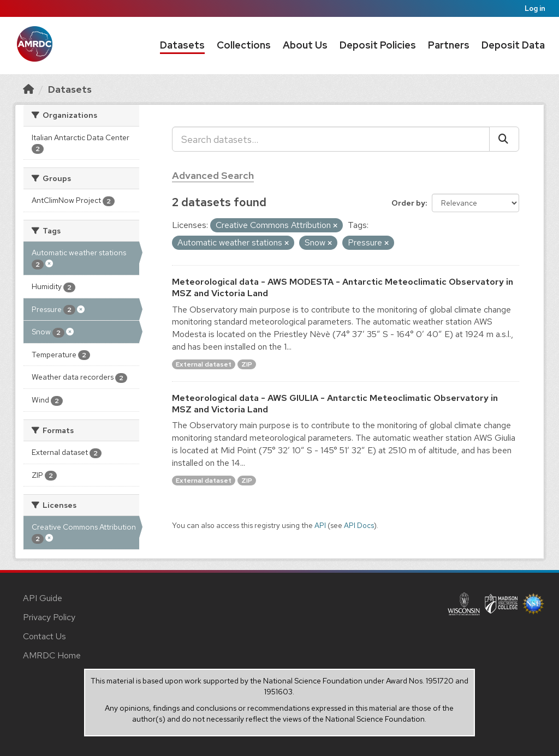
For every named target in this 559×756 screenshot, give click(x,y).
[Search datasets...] (331, 139)
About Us (305, 45)
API (320, 525)
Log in (535, 8)
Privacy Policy (49, 617)
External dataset (204, 364)
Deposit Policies (378, 45)
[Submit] (504, 139)
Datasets (182, 45)
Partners (449, 45)
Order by (408, 203)
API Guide (43, 598)
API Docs (359, 525)
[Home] (28, 89)
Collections (244, 45)
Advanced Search (213, 175)
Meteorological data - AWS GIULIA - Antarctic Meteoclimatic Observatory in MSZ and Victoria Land (335, 404)
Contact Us (44, 636)
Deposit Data (513, 45)
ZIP (247, 364)
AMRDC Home (52, 655)
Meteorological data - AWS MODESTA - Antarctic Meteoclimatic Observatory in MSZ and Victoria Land (343, 287)
